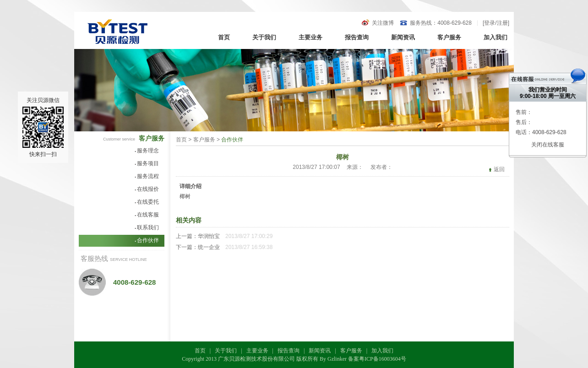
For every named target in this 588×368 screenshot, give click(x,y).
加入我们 (495, 37)
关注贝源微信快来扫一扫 (43, 127)
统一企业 (209, 247)
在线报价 (147, 189)
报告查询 (357, 37)
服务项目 (147, 163)
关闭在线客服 (548, 145)
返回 (499, 169)
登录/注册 (496, 23)
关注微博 (383, 23)
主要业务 (310, 37)
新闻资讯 (403, 37)
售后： (524, 122)
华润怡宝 (209, 236)
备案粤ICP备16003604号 (377, 359)
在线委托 (147, 202)
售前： (524, 112)
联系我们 (147, 227)
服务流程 (147, 176)
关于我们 (264, 37)
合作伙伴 (147, 240)
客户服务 (449, 37)
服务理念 (147, 151)
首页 (224, 37)
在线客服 (147, 215)
